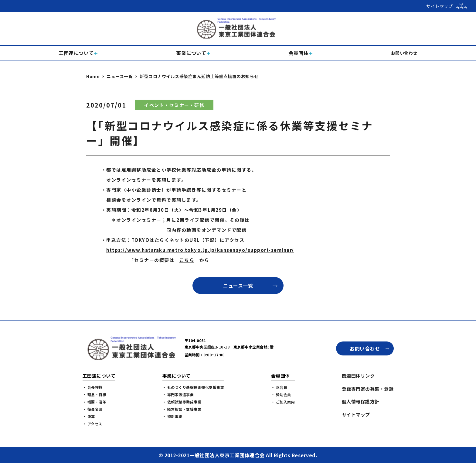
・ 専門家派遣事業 (178, 394)
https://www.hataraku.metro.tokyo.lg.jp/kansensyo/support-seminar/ (200, 250)
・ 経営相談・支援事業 (182, 409)
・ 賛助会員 (281, 394)
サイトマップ (356, 415)
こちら (187, 260)
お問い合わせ (365, 348)
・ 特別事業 (172, 416)
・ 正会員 (279, 387)
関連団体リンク (358, 376)
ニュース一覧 (120, 76)
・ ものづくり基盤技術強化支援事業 (193, 387)
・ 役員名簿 (93, 409)
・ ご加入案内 (283, 402)
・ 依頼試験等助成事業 (182, 402)
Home (93, 76)
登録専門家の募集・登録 (368, 389)
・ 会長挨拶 (93, 387)
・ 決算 (89, 416)
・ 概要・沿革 (95, 402)
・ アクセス (92, 424)
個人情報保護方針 (361, 401)
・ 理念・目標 (95, 394)
